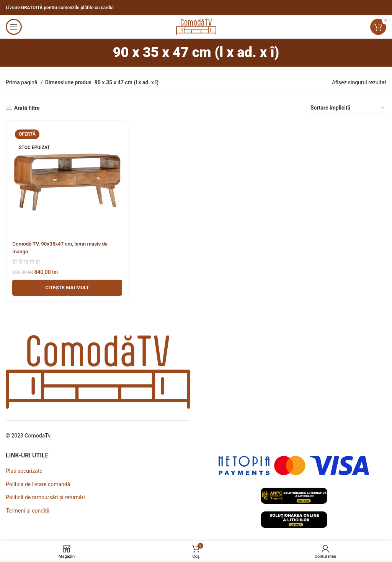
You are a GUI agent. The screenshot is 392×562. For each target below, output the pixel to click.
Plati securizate (24, 471)
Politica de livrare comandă (38, 484)
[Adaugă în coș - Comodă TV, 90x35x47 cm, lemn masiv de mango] (67, 288)
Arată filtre (27, 108)
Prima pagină (22, 82)
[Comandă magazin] (348, 108)
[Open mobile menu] (14, 27)
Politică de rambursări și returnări (45, 497)
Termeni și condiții (28, 511)
